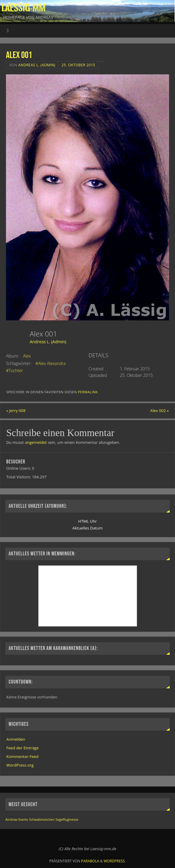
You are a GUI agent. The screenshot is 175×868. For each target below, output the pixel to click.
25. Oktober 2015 (78, 65)
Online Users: (19, 468)
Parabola (90, 861)
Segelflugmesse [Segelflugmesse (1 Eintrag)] (67, 820)
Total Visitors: (19, 477)
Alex (27, 356)
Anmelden (16, 739)
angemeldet (36, 442)
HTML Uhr (87, 521)
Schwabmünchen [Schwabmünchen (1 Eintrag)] (42, 820)
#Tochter (14, 370)
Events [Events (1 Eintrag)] (23, 820)
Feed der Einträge (22, 748)
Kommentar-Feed (22, 756)
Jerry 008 (16, 411)
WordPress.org (20, 765)
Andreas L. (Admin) (37, 65)
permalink (88, 392)
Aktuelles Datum (88, 528)
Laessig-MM (23, 8)
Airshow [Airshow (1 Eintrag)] (11, 820)
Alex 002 (160, 411)
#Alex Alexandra (51, 363)
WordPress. (115, 861)
